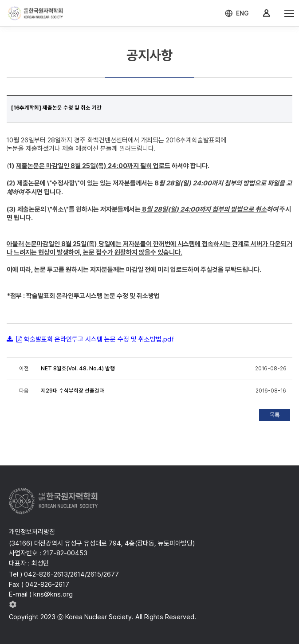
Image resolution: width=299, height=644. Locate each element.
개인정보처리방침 (32, 532)
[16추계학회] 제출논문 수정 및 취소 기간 (56, 108)
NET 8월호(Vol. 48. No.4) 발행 (78, 369)
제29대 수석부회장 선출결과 (73, 391)
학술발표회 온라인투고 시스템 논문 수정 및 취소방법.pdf (99, 339)
